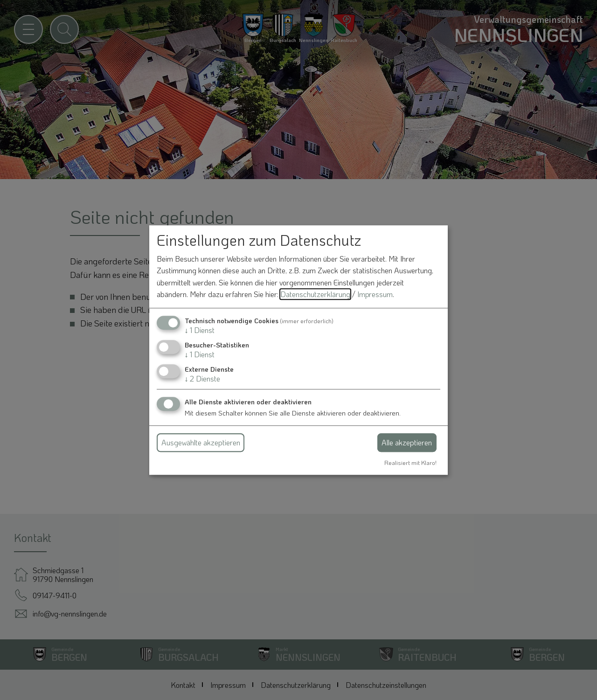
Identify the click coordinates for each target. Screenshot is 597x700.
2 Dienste (202, 379)
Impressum (375, 295)
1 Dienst (200, 330)
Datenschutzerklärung (315, 295)
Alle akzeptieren (407, 442)
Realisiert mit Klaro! (410, 463)
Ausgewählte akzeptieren (201, 442)
